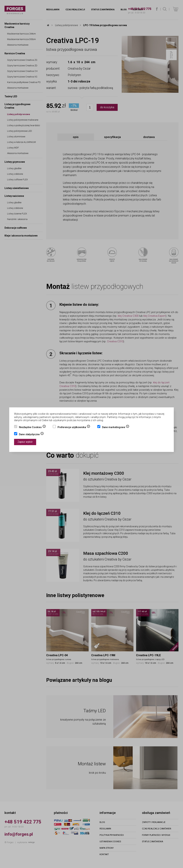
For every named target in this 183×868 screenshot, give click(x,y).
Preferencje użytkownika (74, 428)
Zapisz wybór (25, 442)
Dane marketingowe (116, 428)
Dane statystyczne (31, 435)
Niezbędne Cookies (32, 428)
